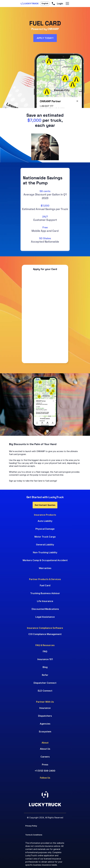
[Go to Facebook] (34, 784)
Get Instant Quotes (45, 505)
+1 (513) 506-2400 (45, 771)
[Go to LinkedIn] (27, 784)
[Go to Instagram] (42, 784)
